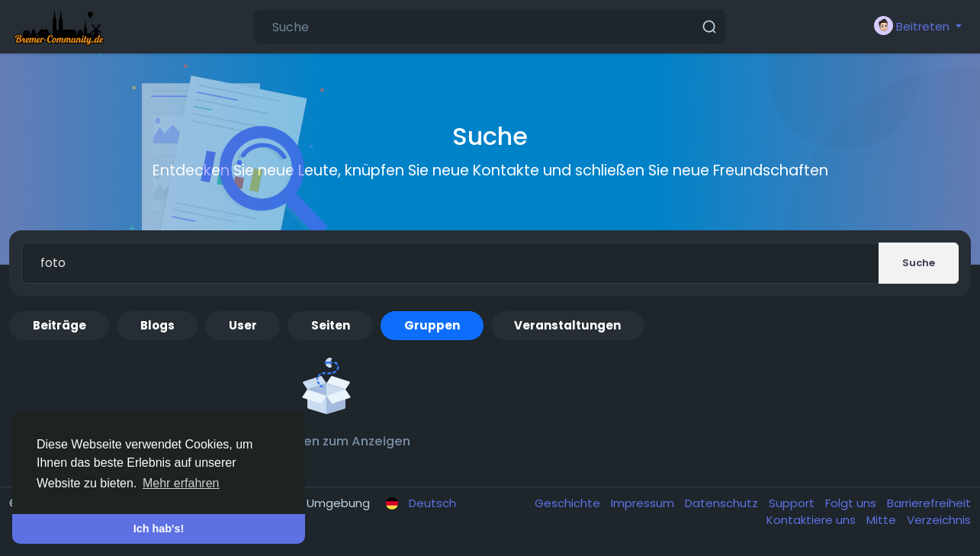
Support (793, 503)
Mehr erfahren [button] (181, 483)
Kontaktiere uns (813, 520)
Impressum (644, 503)
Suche (919, 263)
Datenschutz (723, 503)
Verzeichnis (939, 520)
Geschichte (569, 503)
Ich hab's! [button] (159, 529)
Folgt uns (852, 503)
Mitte (883, 520)
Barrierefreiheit (929, 503)
